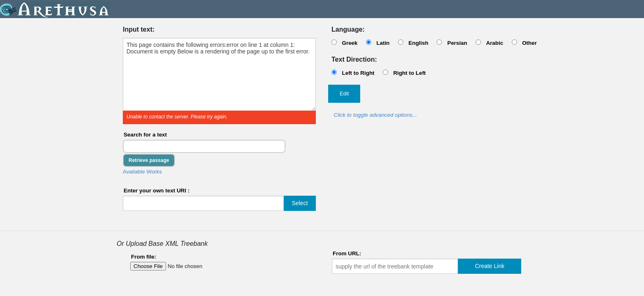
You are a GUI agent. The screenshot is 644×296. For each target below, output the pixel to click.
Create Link (490, 266)
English (418, 43)
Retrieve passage (149, 160)
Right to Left (409, 73)
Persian (457, 43)
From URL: (347, 253)
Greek (350, 43)
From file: (144, 257)
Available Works (142, 172)
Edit (344, 94)
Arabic (494, 43)
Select (300, 203)
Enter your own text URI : (157, 191)
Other (529, 43)
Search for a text (145, 135)
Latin (383, 43)
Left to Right (358, 73)
